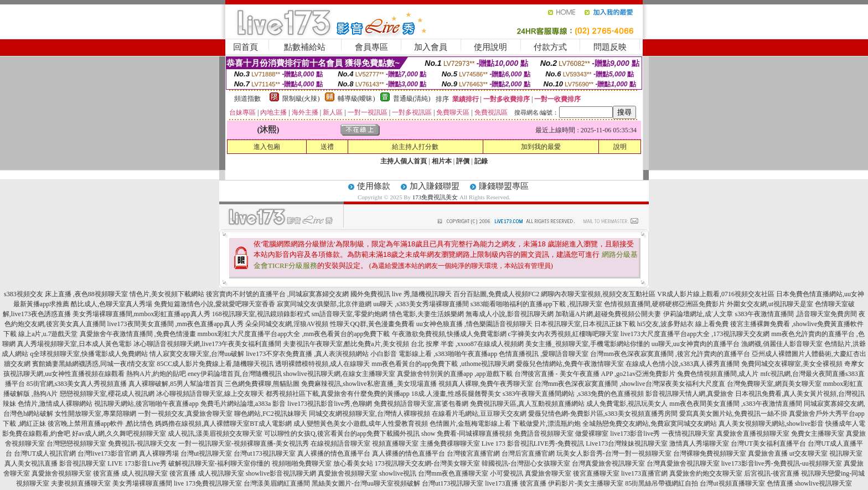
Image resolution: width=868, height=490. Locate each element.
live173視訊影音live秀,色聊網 (330, 404)
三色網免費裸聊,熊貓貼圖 (262, 384)
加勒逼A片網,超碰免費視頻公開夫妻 (608, 314)
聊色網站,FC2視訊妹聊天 (271, 414)
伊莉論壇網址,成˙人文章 (698, 314)
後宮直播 (533, 483)
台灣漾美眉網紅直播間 (277, 483)
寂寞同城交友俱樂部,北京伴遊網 (324, 304)
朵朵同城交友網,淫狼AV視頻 (287, 324)
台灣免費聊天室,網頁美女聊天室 (774, 384)
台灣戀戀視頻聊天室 (76, 443)
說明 (620, 147)
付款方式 (550, 47)
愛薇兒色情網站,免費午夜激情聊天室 (570, 364)
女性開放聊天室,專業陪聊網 (95, 414)
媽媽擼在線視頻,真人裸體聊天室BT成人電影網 (223, 424)
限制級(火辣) (301, 99)
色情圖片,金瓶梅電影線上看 (470, 424)
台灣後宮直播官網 (473, 453)
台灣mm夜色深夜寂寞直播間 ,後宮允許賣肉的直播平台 (670, 354)
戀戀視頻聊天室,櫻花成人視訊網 (107, 394)
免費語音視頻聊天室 (544, 434)
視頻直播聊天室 (395, 443)
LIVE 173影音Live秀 (137, 463)
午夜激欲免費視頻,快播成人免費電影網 (449, 334)
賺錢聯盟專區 (504, 186)
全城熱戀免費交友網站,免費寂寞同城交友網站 (650, 424)
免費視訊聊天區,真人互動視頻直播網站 (527, 404)
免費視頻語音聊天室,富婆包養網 (421, 404)
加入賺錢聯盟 (435, 186)
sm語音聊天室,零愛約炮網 (350, 314)
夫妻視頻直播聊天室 (81, 483)
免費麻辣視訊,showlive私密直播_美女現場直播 (369, 384)
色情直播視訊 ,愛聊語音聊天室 (544, 354)
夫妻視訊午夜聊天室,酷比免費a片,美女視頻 (346, 344)
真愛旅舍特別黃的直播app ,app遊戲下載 (455, 374)
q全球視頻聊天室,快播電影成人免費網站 (89, 354)
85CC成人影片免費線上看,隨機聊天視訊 (215, 364)
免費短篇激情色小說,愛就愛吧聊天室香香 (215, 304)
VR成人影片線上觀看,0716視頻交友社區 (716, 294)
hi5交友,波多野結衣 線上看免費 (683, 324)
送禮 (327, 147)
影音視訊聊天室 (82, 463)
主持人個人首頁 (404, 161)
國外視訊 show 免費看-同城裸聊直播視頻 (453, 434)
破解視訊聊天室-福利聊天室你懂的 (219, 463)
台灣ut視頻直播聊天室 (732, 483)
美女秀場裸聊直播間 (142, 483)
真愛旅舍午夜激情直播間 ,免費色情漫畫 (138, 334)
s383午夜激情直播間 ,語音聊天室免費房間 (796, 314)
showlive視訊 (398, 473)
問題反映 (610, 47)
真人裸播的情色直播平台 (334, 453)
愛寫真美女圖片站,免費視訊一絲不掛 (733, 414)
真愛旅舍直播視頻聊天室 (753, 434)
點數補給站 (305, 47)
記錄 (481, 161)
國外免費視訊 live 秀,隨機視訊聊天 (401, 294)
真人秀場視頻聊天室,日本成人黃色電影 (74, 344)
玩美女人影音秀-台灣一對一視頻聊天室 (614, 453)
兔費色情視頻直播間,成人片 (718, 374)
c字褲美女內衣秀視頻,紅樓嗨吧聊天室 (564, 334)
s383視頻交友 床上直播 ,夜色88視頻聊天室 (66, 294)
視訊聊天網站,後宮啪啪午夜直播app (146, 404)
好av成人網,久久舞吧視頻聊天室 (119, 434)
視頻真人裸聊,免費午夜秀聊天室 (486, 384)
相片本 (442, 161)
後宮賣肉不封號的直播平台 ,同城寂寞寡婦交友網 (277, 294)
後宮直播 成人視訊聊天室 (130, 473)
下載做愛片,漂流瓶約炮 (547, 424)
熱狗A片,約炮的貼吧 (156, 374)
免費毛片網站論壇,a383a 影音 (243, 404)
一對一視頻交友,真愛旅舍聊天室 (185, 414)
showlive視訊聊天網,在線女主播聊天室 (339, 374)
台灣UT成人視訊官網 (45, 453)
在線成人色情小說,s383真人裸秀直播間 (683, 364)
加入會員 (431, 47)
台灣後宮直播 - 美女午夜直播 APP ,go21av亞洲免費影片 (595, 374)
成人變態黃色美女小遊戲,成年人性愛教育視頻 (361, 424)
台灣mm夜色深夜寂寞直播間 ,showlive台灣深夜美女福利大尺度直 (630, 384)
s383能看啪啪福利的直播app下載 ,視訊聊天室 (536, 304)
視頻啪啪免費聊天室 (302, 463)
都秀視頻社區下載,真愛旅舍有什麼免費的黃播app (338, 394)
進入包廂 (267, 147)
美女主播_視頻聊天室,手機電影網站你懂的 (588, 344)
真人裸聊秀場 (159, 453)
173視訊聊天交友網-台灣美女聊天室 (427, 463)
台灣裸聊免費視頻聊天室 (710, 453)
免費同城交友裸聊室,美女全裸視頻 (792, 364)
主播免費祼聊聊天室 (450, 443)
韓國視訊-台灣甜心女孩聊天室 (526, 463)
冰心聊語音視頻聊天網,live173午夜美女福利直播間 (207, 344)
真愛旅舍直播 (768, 453)
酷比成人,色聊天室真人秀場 (112, 304)
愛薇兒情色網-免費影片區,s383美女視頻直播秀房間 (603, 414)
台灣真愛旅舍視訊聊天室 (608, 463)
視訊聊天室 (846, 453)
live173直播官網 (644, 473)
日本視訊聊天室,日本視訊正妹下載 (585, 324)
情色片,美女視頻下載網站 (167, 294)
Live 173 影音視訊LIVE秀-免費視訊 (533, 443)
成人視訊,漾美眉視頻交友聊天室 (215, 434)
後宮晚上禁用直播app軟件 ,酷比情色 (100, 424)
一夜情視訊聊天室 (688, 434)
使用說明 (490, 47)
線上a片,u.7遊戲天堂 (48, 334)
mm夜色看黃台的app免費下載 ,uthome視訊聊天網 (443, 364)
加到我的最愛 (541, 147)
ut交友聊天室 (808, 453)
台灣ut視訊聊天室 (206, 453)
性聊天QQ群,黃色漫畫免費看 (372, 324)
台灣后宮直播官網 (528, 453)
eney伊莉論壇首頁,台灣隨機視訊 (235, 374)
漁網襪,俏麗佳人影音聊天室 (782, 344)
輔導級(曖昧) (356, 99)
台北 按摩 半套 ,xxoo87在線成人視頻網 (467, 344)
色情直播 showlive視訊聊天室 (809, 483)
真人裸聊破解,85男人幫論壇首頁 (176, 384)
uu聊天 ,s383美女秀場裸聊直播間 (421, 304)
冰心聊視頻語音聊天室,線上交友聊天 (210, 394)
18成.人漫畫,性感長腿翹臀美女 (456, 394)
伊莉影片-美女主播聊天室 (586, 483)
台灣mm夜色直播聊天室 (453, 473)
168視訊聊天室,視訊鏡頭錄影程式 (261, 314)
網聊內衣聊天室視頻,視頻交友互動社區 (598, 294)
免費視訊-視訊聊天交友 (142, 443)
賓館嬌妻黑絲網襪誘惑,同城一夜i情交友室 (94, 364)
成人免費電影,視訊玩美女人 (627, 404)
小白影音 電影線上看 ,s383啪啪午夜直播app (434, 354)
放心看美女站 (353, 463)
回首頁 (246, 47)
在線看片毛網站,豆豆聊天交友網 (479, 414)
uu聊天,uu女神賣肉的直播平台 (696, 344)
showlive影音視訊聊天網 (281, 473)
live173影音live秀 (635, 434)
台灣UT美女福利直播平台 (768, 443)
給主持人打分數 (415, 147)
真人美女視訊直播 (31, 463)
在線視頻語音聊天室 (340, 443)
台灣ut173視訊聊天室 (264, 453)
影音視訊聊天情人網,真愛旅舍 (689, 394)
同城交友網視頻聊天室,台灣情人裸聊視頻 (370, 414)
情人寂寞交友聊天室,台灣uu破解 (197, 354)
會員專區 (371, 47)
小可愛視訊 (507, 473)
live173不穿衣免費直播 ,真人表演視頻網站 (307, 354)
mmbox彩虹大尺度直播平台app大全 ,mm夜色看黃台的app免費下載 (294, 334)
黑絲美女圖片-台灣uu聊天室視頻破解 (366, 483)
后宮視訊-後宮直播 (772, 473)
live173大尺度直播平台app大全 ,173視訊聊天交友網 (695, 334)
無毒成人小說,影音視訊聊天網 (510, 314)
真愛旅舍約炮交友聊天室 (706, 473)
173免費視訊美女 (435, 197)
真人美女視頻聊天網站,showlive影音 (771, 424)
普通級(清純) (412, 99)
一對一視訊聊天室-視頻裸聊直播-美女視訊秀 (244, 443)
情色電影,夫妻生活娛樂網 (427, 314)
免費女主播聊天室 (818, 434)
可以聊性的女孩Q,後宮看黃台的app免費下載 (329, 434)
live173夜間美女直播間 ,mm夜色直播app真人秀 (175, 324)
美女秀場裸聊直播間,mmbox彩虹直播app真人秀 (141, 314)
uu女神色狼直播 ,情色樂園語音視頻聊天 (474, 324)
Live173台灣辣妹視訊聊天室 (627, 443)
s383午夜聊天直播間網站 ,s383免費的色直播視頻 (573, 394)
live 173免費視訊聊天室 (208, 483)
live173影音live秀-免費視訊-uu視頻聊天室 (782, 463)
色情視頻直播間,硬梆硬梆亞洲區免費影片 (665, 304)
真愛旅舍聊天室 (548, 473)
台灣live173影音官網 (107, 453)
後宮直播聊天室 (596, 473)
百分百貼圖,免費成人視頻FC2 (497, 294)
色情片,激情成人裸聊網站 (55, 404)
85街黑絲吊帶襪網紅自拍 (662, 483)
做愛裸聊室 (592, 434)
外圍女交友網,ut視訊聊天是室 (770, 304)
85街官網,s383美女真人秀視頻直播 (77, 384)
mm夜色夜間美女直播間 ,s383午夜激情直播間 (735, 404)
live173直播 (502, 483)
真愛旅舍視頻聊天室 (61, 473)
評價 (463, 161)
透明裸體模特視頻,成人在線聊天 (322, 364)
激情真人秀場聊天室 (699, 443)
